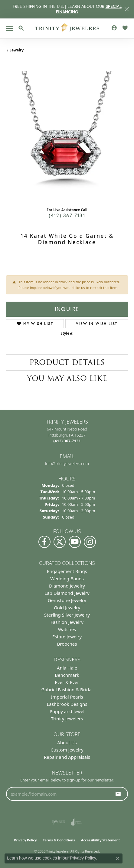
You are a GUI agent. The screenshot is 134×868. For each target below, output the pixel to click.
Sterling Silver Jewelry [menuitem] (67, 615)
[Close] (127, 9)
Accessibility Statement (101, 840)
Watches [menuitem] (67, 629)
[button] (21, 28)
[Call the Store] (67, 441)
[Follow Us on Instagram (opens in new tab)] (90, 542)
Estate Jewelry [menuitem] (67, 637)
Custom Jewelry (67, 750)
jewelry (17, 50)
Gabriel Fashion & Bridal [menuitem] (67, 689)
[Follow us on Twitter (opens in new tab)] (60, 542)
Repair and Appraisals (67, 757)
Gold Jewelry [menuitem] (67, 608)
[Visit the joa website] (77, 822)
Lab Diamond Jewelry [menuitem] (67, 593)
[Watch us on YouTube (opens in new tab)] (75, 542)
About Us (67, 742)
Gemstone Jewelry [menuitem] (67, 600)
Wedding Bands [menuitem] (67, 578)
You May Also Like (67, 378)
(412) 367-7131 (67, 215)
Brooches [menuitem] (67, 644)
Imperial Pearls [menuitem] (67, 697)
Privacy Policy (26, 840)
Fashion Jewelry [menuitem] (67, 622)
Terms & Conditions (59, 840)
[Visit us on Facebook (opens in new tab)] (44, 542)
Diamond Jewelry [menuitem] (67, 586)
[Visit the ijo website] (59, 822)
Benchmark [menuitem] (67, 675)
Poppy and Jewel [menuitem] (67, 711)
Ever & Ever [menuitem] (67, 682)
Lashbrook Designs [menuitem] (67, 704)
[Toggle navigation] (10, 28)
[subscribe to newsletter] (118, 794)
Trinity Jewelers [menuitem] (67, 719)
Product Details (67, 362)
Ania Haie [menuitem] (67, 668)
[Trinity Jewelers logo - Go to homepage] (67, 28)
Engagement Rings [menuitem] (67, 571)
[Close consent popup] (118, 858)
